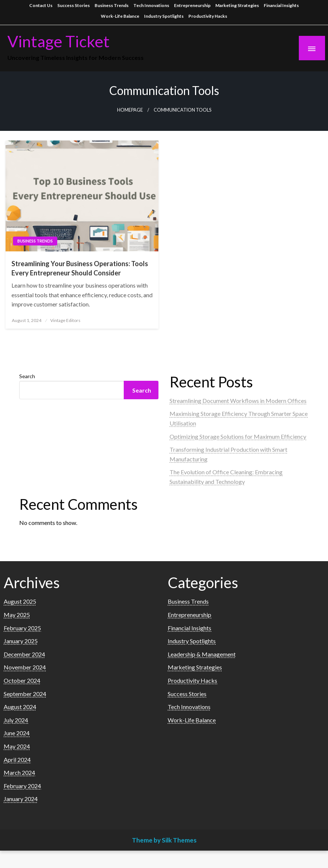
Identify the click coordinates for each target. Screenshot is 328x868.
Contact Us (41, 5)
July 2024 (16, 720)
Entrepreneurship (192, 5)
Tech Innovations (151, 5)
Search (27, 376)
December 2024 (24, 654)
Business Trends (112, 5)
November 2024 (25, 667)
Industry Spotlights (164, 16)
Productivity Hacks (208, 16)
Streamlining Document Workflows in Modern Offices (238, 401)
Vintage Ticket (59, 41)
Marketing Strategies (237, 5)
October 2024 (22, 680)
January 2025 (21, 641)
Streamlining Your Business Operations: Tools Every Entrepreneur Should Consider (80, 268)
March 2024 (19, 772)
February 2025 (22, 628)
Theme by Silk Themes (164, 840)
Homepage (130, 110)
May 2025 (17, 615)
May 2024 (17, 746)
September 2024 (25, 694)
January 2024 (21, 799)
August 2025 (20, 601)
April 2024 (17, 759)
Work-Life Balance (120, 16)
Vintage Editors (65, 320)
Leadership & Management (202, 654)
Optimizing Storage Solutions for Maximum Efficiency (238, 436)
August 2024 (20, 707)
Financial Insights (281, 5)
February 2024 (22, 786)
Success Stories (74, 5)
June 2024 (17, 733)
